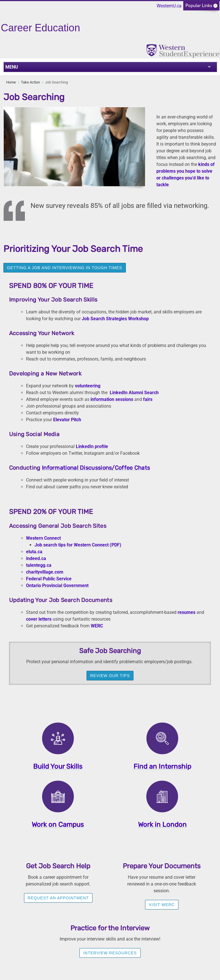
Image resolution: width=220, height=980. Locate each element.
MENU (12, 67)
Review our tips (110, 676)
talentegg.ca (39, 565)
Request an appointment (58, 898)
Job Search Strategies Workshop (115, 319)
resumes (186, 612)
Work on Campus (58, 825)
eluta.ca (34, 552)
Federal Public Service (49, 579)
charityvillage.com (45, 572)
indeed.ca (36, 558)
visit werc (162, 905)
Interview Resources (110, 953)
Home (11, 82)
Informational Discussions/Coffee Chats (96, 468)
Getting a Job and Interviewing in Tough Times (65, 268)
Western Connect (43, 538)
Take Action (30, 82)
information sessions (112, 399)
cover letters (39, 619)
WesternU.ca (169, 6)
